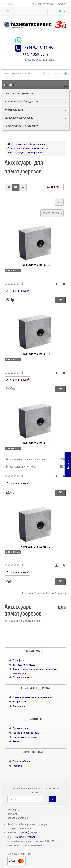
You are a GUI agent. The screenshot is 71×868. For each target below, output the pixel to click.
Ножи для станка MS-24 (36, 354)
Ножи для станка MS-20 (36, 265)
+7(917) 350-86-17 (31, 833)
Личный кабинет (21, 762)
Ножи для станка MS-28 (36, 443)
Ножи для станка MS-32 (36, 547)
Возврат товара (20, 702)
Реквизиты (13, 810)
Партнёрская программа (25, 737)
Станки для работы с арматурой (25, 149)
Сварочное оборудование (19, 93)
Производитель (20, 728)
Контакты (13, 814)
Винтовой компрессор (24, 665)
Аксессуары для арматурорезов (25, 153)
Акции (16, 741)
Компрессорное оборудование (22, 101)
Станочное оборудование (19, 118)
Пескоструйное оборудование (21, 126)
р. (53, 11)
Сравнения (52, 187)
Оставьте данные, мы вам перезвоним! (33, 697)
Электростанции (14, 110)
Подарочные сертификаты (26, 733)
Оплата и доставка (22, 677)
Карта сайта (19, 706)
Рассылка (18, 766)
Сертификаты (20, 660)
